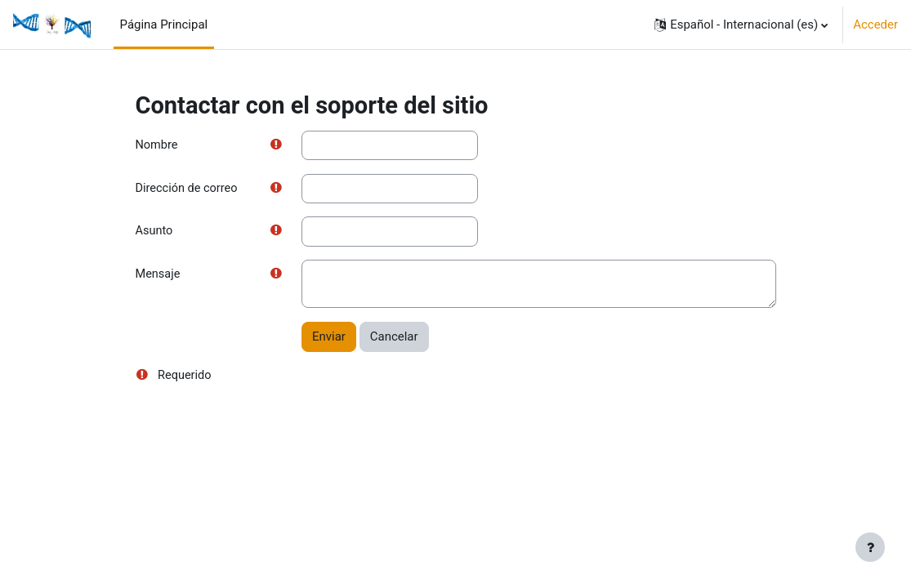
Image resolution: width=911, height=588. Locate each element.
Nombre (158, 145)
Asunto (155, 233)
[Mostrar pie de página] (870, 547)
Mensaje (159, 276)
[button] (741, 24)
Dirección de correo (188, 189)
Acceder (875, 24)
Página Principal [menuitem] (164, 24)
